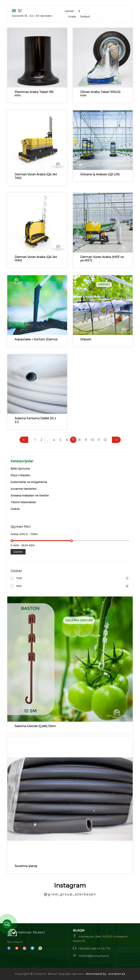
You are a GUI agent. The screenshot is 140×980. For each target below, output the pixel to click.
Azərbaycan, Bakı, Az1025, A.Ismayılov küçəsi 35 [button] (100, 938)
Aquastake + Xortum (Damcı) (36, 339)
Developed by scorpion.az (106, 974)
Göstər (18, 552)
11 (99, 440)
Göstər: (70, 11)
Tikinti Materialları (23, 502)
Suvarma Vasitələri (24, 489)
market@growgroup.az (91, 956)
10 (92, 440)
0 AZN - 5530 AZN (23, 545)
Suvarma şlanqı (26, 866)
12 (105, 440)
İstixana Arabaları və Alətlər (30, 495)
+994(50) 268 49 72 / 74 (91, 948)
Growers (40, 974)
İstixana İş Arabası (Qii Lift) (100, 174)
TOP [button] (73, 578)
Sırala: (72, 17)
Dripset (86, 339)
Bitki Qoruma (20, 469)
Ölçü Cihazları (20, 475)
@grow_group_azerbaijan (70, 894)
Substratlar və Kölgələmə (29, 482)
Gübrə (15, 509)
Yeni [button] (73, 586)
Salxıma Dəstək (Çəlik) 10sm (35, 726)
